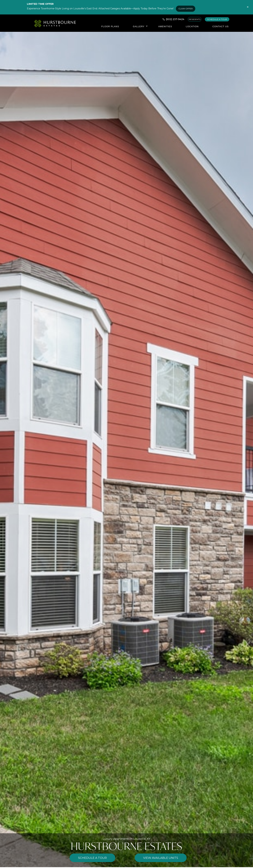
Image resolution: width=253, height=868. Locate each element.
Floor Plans (110, 26)
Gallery (139, 26)
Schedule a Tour (92, 858)
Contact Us (221, 26)
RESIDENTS (195, 19)
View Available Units (161, 858)
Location (192, 26)
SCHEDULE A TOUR (217, 19)
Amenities (165, 26)
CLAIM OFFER (186, 9)
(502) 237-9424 (175, 19)
